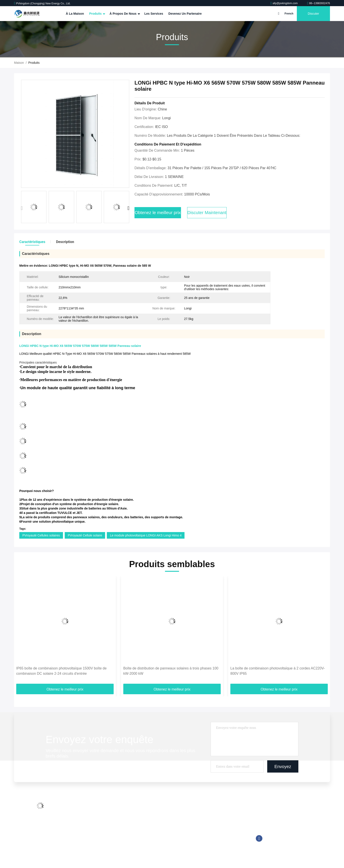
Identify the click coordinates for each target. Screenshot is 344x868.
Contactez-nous (93, 832)
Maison (19, 63)
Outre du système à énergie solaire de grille (203, 816)
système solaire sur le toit (190, 808)
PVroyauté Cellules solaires (41, 535)
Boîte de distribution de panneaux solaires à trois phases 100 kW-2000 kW (171, 671)
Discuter (313, 14)
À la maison (75, 14)
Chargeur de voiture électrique (194, 849)
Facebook (259, 838)
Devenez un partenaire (185, 14)
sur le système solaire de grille (194, 824)
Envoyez (283, 766)
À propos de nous (124, 14)
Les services (154, 14)
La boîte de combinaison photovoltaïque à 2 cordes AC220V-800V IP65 (278, 671)
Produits (97, 14)
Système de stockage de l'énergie (196, 841)
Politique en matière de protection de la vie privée (116, 849)
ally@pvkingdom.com (284, 3)
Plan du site (90, 841)
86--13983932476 (319, 3)
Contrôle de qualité (95, 824)
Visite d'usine (91, 816)
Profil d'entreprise (94, 808)
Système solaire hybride (189, 832)
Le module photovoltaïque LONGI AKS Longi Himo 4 (146, 535)
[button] (128, 208)
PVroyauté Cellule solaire (85, 535)
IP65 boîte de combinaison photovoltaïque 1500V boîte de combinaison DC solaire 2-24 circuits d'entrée (61, 671)
